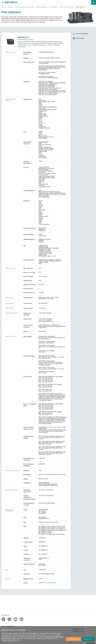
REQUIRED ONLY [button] (73, 639)
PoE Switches (53, 7)
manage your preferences (54, 637)
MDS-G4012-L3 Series (67, 7)
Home (3, 7)
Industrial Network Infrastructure (24, 7)
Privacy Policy (7, 640)
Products (10, 7)
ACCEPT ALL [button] (88, 639)
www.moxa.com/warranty (49, 583)
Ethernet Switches (42, 7)
